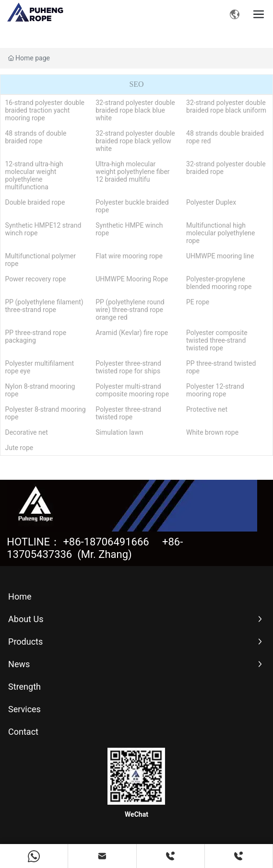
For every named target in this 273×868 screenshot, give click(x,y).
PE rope (198, 302)
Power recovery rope (35, 279)
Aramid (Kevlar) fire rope (132, 333)
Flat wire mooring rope (129, 256)
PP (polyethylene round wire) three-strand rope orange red (130, 310)
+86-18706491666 (106, 542)
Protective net (207, 409)
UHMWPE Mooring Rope (132, 279)
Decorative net (26, 432)
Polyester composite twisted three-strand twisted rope (217, 340)
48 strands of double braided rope (36, 137)
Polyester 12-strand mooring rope (215, 390)
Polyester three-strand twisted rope (128, 413)
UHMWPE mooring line (220, 256)
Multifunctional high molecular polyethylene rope (220, 233)
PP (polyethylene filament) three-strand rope (44, 306)
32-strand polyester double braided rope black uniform (226, 106)
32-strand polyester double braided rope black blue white (135, 110)
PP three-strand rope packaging (36, 336)
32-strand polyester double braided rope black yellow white (135, 141)
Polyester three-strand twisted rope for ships (128, 367)
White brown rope (212, 432)
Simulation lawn (119, 432)
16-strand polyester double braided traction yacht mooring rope (45, 110)
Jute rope (19, 448)
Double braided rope (35, 202)
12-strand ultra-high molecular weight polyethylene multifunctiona (34, 175)
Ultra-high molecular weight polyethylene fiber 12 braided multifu (132, 172)
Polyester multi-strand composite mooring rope (132, 390)
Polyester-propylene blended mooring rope (219, 283)
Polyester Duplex (211, 202)
